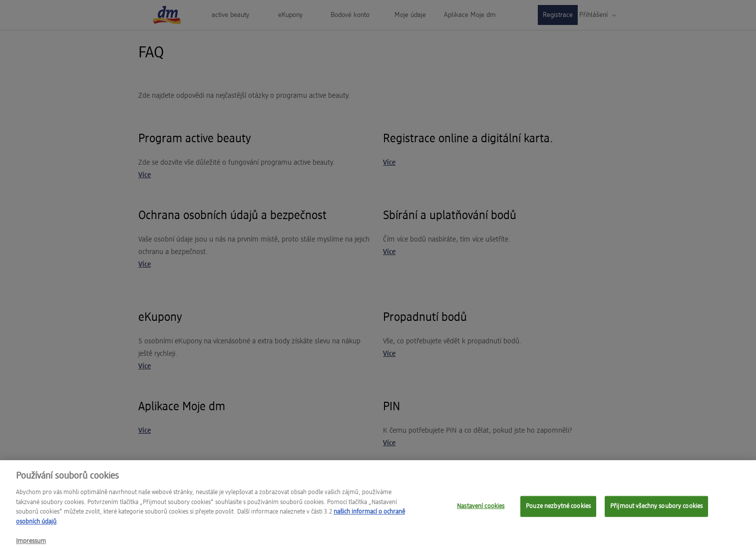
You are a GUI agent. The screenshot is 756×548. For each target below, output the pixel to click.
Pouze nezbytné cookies (558, 511)
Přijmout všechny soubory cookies (656, 511)
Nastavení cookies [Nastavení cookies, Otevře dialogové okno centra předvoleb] (481, 511)
